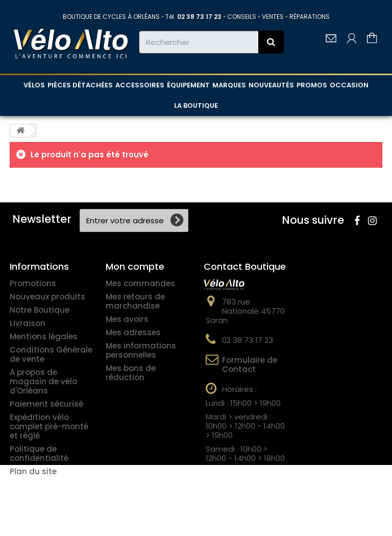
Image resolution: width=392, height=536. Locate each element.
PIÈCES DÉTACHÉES (80, 85)
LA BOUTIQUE (196, 106)
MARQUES (229, 85)
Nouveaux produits (47, 297)
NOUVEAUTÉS (271, 85)
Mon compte (135, 266)
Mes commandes (140, 283)
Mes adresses (133, 332)
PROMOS (312, 85)
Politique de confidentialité (39, 453)
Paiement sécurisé (46, 404)
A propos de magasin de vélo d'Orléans (43, 381)
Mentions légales (44, 336)
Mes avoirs (127, 319)
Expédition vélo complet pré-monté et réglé (49, 426)
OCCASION (349, 85)
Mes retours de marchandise (135, 301)
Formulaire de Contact (250, 365)
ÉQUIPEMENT (188, 85)
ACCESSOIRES (140, 85)
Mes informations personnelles (141, 350)
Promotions (33, 283)
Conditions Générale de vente (51, 354)
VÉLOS (34, 85)
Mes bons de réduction (131, 373)
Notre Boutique (40, 310)
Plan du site (33, 471)
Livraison (28, 323)
